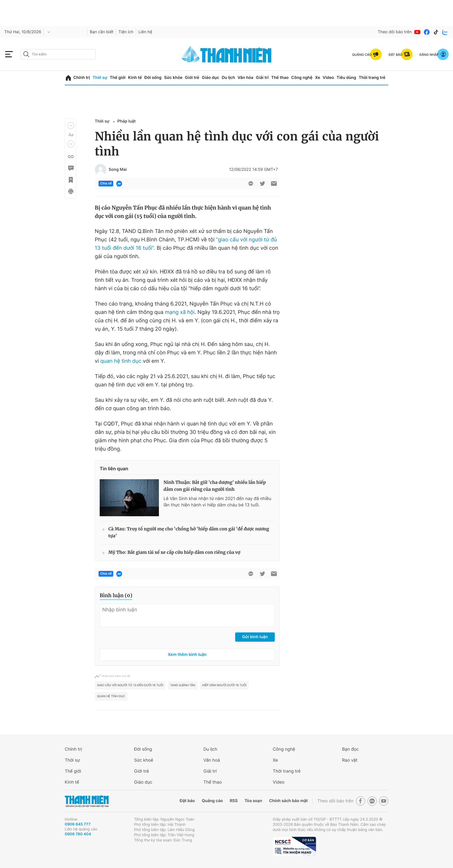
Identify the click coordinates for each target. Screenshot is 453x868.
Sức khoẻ (144, 760)
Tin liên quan (114, 469)
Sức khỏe (173, 78)
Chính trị (82, 78)
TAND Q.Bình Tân (183, 685)
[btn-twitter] (262, 184)
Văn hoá (212, 760)
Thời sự (100, 78)
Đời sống (153, 78)
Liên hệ (145, 32)
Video (328, 78)
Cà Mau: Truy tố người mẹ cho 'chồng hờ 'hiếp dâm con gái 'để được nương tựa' (189, 533)
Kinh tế (135, 78)
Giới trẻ (192, 78)
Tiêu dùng (346, 78)
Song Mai (118, 170)
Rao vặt (350, 760)
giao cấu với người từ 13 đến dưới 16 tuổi (130, 685)
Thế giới (118, 78)
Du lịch (228, 78)
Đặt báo (187, 801)
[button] (71, 125)
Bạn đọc (350, 749)
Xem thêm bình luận (187, 655)
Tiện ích (126, 32)
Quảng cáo (212, 801)
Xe (318, 78)
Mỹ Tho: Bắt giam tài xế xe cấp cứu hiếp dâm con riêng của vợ (174, 553)
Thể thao (280, 78)
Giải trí (262, 78)
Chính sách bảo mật (288, 801)
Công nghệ (302, 78)
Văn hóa (245, 78)
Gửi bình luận (255, 637)
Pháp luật (126, 121)
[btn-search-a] (26, 54)
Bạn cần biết (102, 32)
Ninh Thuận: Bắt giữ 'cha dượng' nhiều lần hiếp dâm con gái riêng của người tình (215, 486)
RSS (234, 801)
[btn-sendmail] (274, 184)
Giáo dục (210, 78)
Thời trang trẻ (372, 78)
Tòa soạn (254, 801)
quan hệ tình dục (121, 361)
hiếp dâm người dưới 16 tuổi (224, 685)
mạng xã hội (180, 312)
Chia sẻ (106, 184)
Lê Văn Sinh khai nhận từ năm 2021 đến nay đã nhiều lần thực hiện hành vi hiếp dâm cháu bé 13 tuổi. (217, 502)
